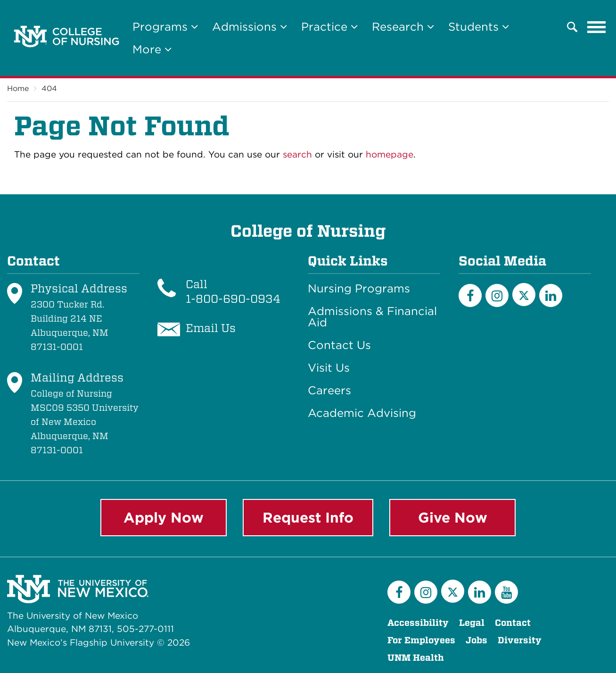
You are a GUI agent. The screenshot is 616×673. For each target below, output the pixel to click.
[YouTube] (506, 592)
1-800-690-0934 (233, 299)
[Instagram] (497, 295)
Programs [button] (165, 27)
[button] (572, 27)
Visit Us (329, 368)
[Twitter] (524, 295)
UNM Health (416, 658)
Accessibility (418, 623)
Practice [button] (329, 27)
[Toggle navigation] (597, 27)
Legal (472, 623)
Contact (513, 623)
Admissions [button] (250, 27)
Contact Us (339, 345)
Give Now (453, 517)
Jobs (476, 640)
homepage (390, 154)
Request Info (308, 517)
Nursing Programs (359, 289)
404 (49, 88)
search (297, 154)
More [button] (152, 49)
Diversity (520, 640)
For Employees (421, 640)
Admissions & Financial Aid (372, 317)
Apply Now (164, 517)
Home (18, 88)
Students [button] (479, 27)
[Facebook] (470, 295)
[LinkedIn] (551, 295)
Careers (329, 391)
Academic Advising (362, 413)
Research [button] (403, 27)
